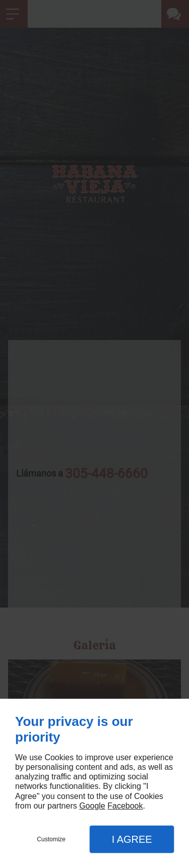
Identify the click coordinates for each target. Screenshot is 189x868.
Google (92, 806)
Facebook (125, 806)
